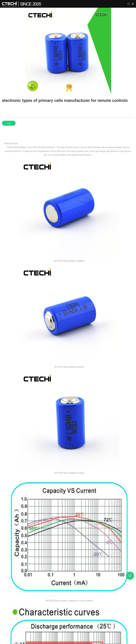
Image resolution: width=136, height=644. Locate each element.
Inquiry (9, 123)
